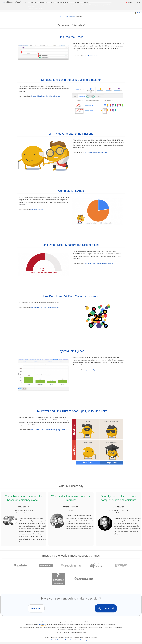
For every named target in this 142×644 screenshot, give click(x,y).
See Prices (36, 608)
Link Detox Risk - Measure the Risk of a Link (71, 245)
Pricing (52, 2)
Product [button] (43, 2)
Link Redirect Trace (71, 37)
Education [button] (77, 2)
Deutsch (129, 2)
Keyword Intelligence (71, 351)
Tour (26, 2)
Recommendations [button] (64, 2)
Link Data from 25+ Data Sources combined (71, 296)
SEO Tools (34, 2)
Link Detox (43, 625)
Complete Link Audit (71, 191)
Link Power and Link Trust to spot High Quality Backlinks (71, 411)
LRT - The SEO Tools (68, 17)
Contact (87, 2)
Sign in (138, 2)
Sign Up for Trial (106, 608)
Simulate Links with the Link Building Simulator (71, 80)
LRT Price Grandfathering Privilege (71, 134)
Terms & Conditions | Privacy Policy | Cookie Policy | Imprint (70, 640)
